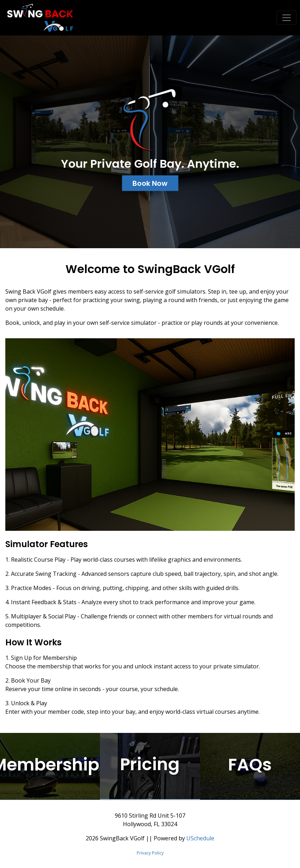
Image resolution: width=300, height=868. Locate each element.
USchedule (200, 838)
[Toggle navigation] (287, 18)
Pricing (150, 765)
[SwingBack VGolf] (38, 17)
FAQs (250, 765)
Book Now (150, 183)
